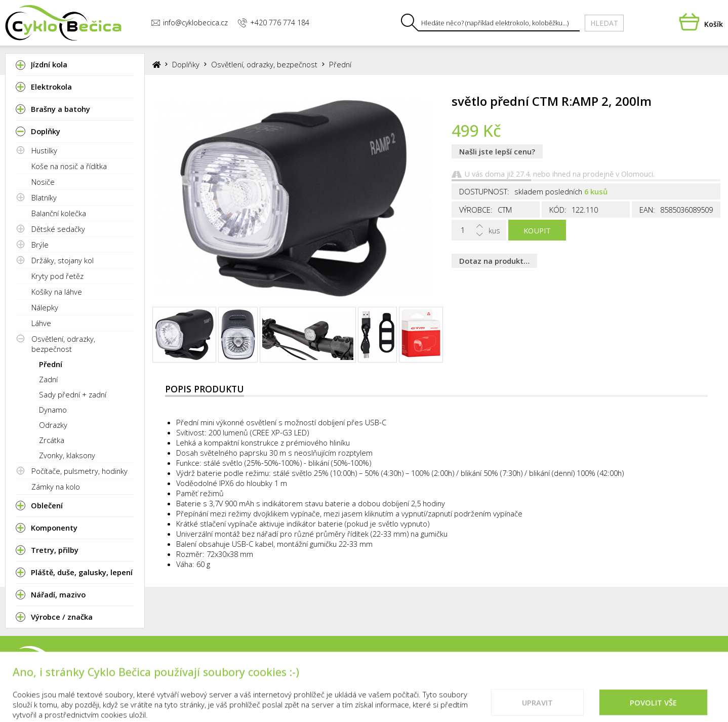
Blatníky (44, 197)
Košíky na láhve (57, 292)
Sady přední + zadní (73, 394)
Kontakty (434, 669)
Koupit (537, 230)
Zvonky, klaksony (67, 455)
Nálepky (45, 307)
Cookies (551, 669)
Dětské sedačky (58, 229)
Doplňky (186, 64)
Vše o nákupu (495, 669)
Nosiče (43, 182)
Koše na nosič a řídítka (69, 166)
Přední (51, 364)
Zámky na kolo (56, 487)
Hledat (604, 23)
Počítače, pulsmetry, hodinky (79, 471)
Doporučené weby (618, 669)
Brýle (40, 245)
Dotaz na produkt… (494, 261)
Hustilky (44, 150)
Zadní (48, 379)
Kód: (558, 210)
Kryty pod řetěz (57, 276)
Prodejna (381, 669)
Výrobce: (476, 210)
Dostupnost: (484, 191)
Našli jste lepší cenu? (497, 151)
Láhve (41, 323)
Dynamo (53, 410)
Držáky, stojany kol (63, 260)
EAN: (647, 210)
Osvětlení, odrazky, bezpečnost (63, 344)
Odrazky (53, 425)
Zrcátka (52, 440)
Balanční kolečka (59, 213)
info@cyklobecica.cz (189, 23)
